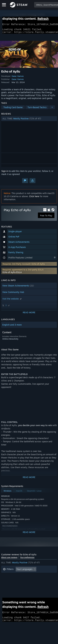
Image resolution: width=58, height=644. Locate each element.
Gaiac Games (18, 78)
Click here (34, 198)
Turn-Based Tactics (37, 109)
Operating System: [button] (12, 585)
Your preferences (27, 559)
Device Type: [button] (10, 590)
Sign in (5, 173)
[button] (29, 120)
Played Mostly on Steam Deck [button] (34, 580)
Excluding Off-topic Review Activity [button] (21, 576)
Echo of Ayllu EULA (12, 274)
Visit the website (12, 301)
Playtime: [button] (8, 580)
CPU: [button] (30, 585)
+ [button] (52, 109)
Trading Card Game (13, 109)
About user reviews (9, 559)
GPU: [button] (41, 585)
